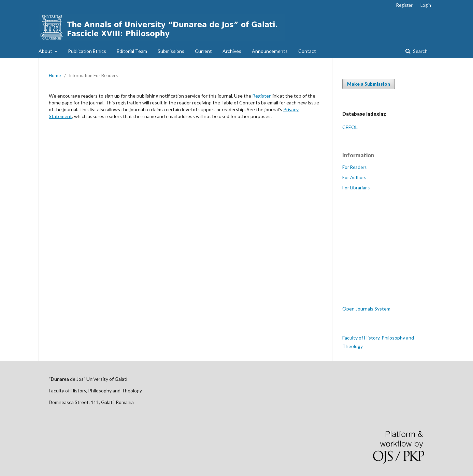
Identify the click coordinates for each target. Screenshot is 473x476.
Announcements (270, 51)
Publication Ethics (87, 51)
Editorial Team (132, 51)
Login (426, 5)
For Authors (354, 177)
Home (55, 75)
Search (420, 51)
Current (203, 51)
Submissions (171, 51)
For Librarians (356, 188)
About (46, 51)
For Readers (354, 167)
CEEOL (350, 127)
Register (404, 5)
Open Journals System (366, 309)
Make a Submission (369, 84)
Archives (232, 51)
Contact (307, 51)
